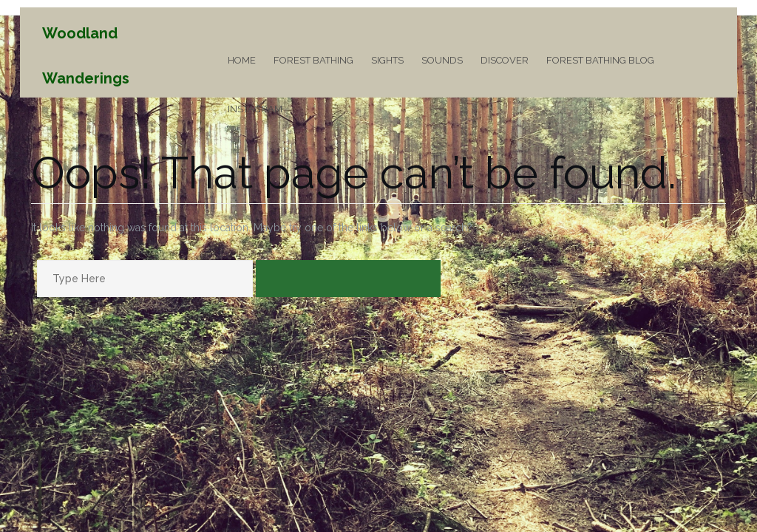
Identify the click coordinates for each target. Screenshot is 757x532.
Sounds (442, 60)
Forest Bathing (313, 60)
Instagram (255, 109)
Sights (387, 60)
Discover (505, 60)
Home (242, 60)
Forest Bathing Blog (600, 60)
